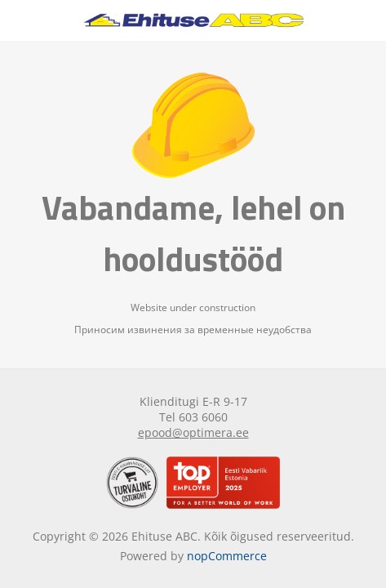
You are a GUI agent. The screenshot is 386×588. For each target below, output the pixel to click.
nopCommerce (227, 556)
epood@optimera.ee (193, 432)
